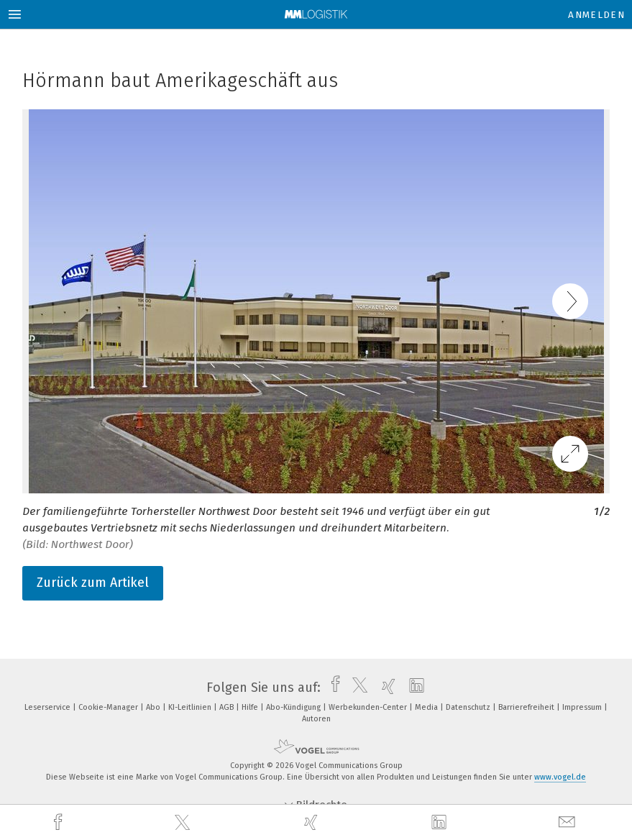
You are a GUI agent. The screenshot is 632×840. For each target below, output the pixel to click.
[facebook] (60, 822)
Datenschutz (469, 707)
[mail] (569, 822)
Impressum (583, 707)
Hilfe (251, 707)
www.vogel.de (560, 777)
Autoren (316, 719)
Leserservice (49, 707)
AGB (228, 707)
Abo (154, 707)
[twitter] (184, 823)
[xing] (313, 822)
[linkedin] (441, 823)
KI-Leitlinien (191, 707)
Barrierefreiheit (527, 707)
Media (427, 707)
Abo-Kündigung (294, 707)
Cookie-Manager (109, 707)
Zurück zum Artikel (93, 583)
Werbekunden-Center (369, 707)
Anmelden (596, 15)
